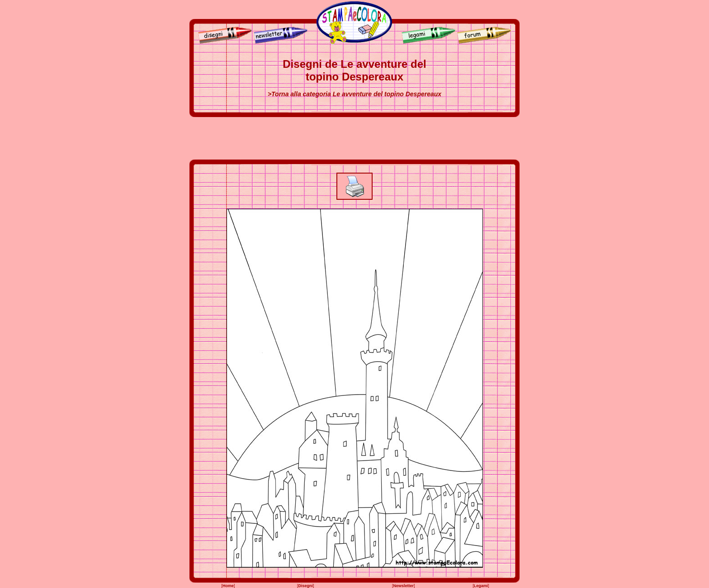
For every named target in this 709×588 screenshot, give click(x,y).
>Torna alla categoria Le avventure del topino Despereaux (354, 94)
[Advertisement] (354, 138)
